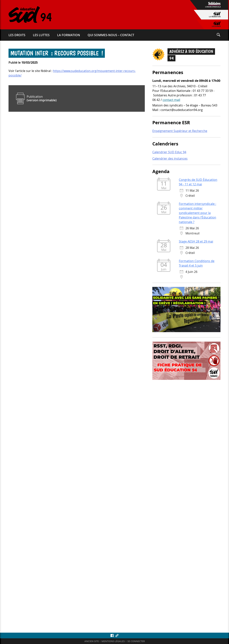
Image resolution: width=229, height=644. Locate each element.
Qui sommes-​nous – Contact (111, 35)
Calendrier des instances (170, 158)
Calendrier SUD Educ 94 (169, 152)
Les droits (17, 35)
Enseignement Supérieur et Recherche (180, 131)
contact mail (171, 100)
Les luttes (41, 35)
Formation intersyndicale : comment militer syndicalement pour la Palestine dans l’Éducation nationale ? (197, 213)
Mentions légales (113, 641)
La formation (69, 35)
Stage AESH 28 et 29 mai (196, 241)
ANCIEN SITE (92, 641)
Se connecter (136, 641)
